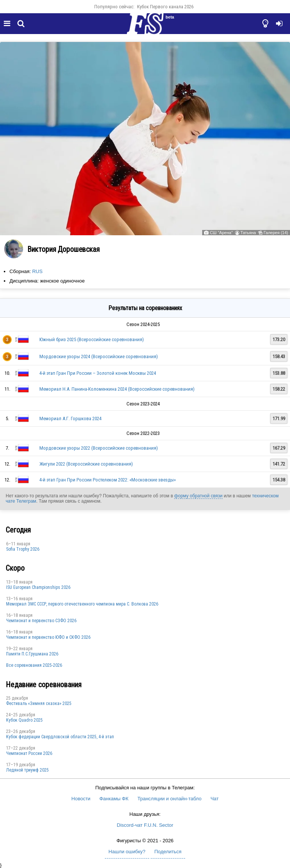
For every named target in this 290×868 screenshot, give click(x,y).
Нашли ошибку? (127, 852)
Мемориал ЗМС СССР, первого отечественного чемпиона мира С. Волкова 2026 (82, 604)
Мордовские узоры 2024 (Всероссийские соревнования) (99, 356)
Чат (215, 799)
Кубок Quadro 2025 (24, 720)
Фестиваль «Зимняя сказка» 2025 (39, 703)
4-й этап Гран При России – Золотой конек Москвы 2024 (98, 373)
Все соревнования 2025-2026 (34, 665)
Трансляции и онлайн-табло (169, 799)
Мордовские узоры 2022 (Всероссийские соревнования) (99, 448)
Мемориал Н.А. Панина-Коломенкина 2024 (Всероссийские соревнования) (117, 389)
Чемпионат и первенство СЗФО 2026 (41, 621)
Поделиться (168, 852)
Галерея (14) (276, 233)
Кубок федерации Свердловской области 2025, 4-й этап (60, 737)
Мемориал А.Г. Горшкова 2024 (70, 418)
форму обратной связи (198, 496)
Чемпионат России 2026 (29, 753)
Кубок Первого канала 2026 (165, 7)
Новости (81, 799)
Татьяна (248, 233)
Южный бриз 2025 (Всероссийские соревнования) (92, 339)
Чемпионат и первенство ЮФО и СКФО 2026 (48, 637)
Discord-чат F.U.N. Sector (145, 825)
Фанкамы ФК (114, 799)
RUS (37, 271)
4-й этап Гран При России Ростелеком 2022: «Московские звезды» (108, 480)
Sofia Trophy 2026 (23, 549)
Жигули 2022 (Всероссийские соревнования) (86, 464)
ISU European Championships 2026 (38, 587)
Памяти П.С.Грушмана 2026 (32, 654)
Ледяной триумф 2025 (27, 770)
